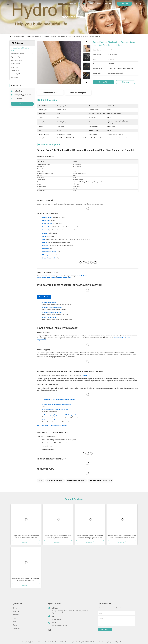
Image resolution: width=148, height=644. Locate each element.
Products (20, 36)
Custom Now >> (44, 297)
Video (15, 618)
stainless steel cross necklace (100, 480)
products (82, 4)
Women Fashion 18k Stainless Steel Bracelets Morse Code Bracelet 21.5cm (26, 580)
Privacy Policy (26, 642)
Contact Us (16, 628)
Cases (15, 625)
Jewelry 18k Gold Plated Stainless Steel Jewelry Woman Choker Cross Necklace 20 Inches (122, 537)
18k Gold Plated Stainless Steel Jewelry (36, 36)
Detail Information (50, 93)
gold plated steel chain (76, 480)
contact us (108, 4)
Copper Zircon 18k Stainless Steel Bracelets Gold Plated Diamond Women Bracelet (26, 537)
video (91, 4)
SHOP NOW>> (67, 278)
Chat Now (124, 4)
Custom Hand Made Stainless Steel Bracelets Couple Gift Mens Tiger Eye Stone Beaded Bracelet (90, 537)
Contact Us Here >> (82, 276)
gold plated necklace (55, 480)
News (15, 622)
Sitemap (34, 642)
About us (16, 611)
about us (72, 4)
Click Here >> (86, 375)
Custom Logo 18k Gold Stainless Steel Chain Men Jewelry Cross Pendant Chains (58, 537)
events (98, 4)
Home (64, 4)
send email (105, 630)
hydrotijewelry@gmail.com (23, 95)
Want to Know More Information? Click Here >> (52, 425)
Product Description (78, 93)
